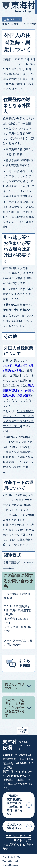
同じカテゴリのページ (15, 686)
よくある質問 (24, 663)
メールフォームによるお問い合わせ (18, 643)
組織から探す (11, 24)
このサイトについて (18, 836)
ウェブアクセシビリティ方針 (18, 847)
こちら (28, 321)
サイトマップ (22, 840)
